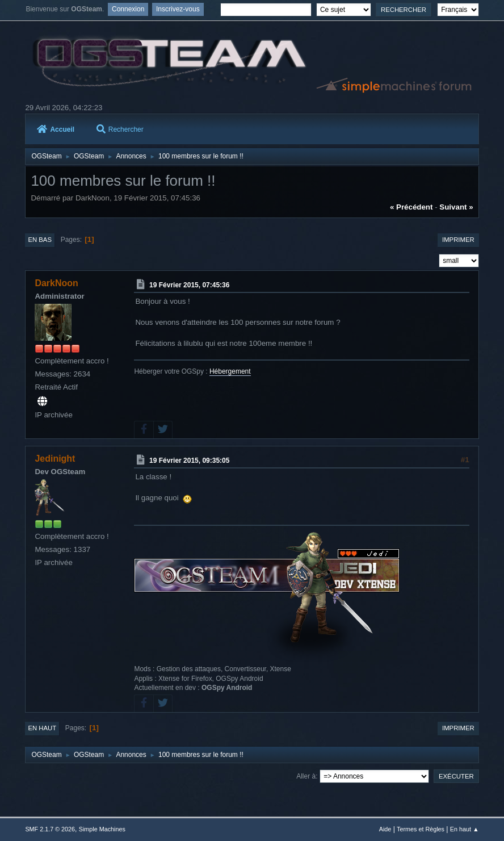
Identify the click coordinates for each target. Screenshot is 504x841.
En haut (42, 728)
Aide (385, 829)
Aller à (306, 776)
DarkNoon (56, 283)
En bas (40, 240)
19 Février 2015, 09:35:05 (189, 461)
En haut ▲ (465, 829)
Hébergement (230, 371)
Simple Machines (102, 829)
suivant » (456, 207)
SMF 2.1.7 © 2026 (50, 829)
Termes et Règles (421, 829)
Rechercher (120, 129)
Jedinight (55, 459)
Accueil (56, 129)
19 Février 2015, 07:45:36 (189, 285)
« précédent (411, 207)
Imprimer (458, 240)
